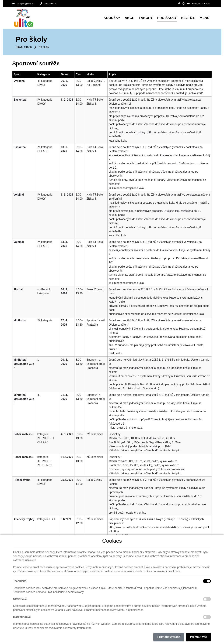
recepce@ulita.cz (23, 4)
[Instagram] (183, 4)
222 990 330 (48, 4)
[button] (205, 18)
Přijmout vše (198, 637)
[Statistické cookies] (207, 599)
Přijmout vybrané (169, 637)
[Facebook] (179, 4)
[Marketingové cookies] (207, 617)
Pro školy (43, 47)
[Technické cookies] (207, 581)
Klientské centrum (199, 4)
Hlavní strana (24, 47)
